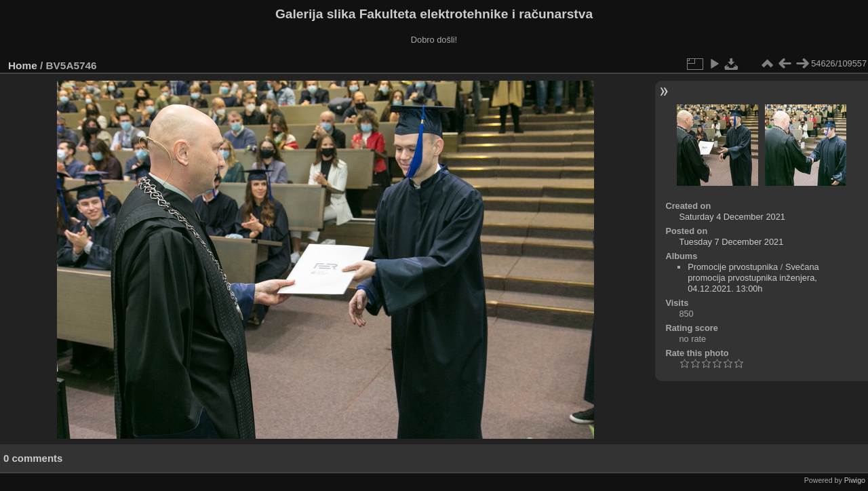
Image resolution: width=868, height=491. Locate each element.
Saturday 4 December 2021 (732, 217)
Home (23, 65)
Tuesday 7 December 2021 (731, 242)
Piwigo (855, 480)
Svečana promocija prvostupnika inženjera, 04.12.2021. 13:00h (753, 278)
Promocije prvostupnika (733, 267)
